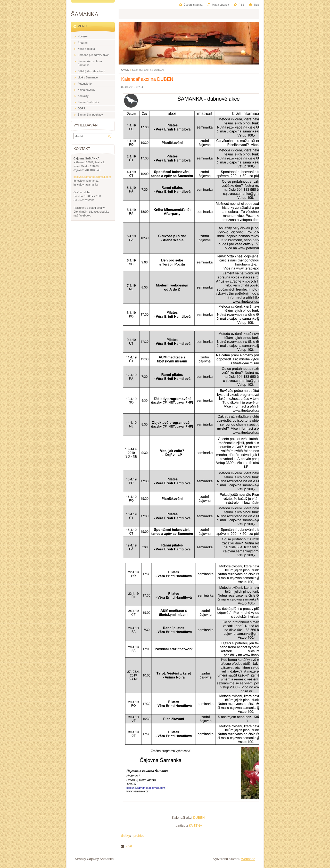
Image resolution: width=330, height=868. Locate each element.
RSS (241, 5)
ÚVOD (125, 70)
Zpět (129, 846)
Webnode (248, 859)
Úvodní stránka (193, 5)
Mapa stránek (220, 5)
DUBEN (199, 818)
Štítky (126, 836)
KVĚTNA (196, 826)
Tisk (256, 5)
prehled (139, 836)
